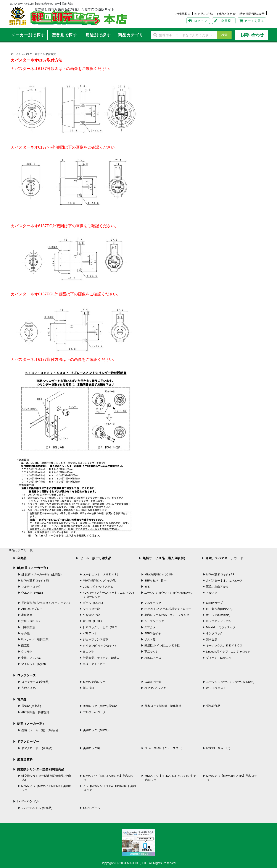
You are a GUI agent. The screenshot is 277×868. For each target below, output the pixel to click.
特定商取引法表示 (252, 14)
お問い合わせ (226, 14)
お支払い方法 (204, 14)
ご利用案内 (183, 14)
